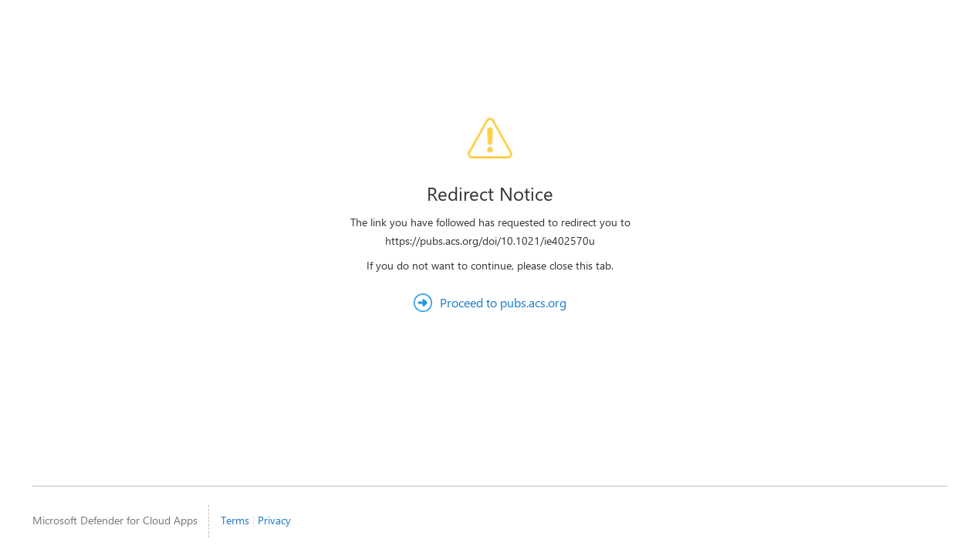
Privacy (274, 520)
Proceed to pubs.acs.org (503, 302)
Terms (235, 520)
